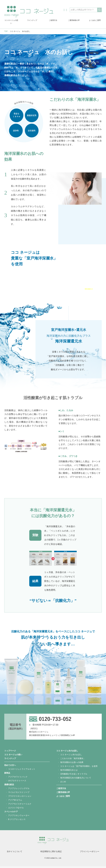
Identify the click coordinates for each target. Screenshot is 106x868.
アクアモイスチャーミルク (20, 806)
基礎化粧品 (9, 786)
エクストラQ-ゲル (16, 809)
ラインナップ (32, 20)
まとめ (63, 783)
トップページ (10, 752)
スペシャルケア (11, 813)
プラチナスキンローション (20, 798)
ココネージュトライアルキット (22, 771)
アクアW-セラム (15, 802)
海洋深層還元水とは (69, 772)
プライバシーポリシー (90, 853)
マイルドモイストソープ (19, 794)
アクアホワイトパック (18, 779)
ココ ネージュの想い (11, 22)
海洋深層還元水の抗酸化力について (76, 780)
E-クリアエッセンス (17, 821)
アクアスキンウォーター (19, 817)
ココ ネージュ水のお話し (67, 752)
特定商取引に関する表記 (51, 853)
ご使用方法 (53, 20)
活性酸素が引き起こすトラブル (74, 776)
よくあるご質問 (95, 20)
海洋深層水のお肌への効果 (72, 764)
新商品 (7, 775)
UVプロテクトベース (17, 782)
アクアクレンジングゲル (19, 790)
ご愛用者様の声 (74, 20)
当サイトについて (14, 853)
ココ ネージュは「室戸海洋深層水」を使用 (79, 768)
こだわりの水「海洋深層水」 (73, 760)
